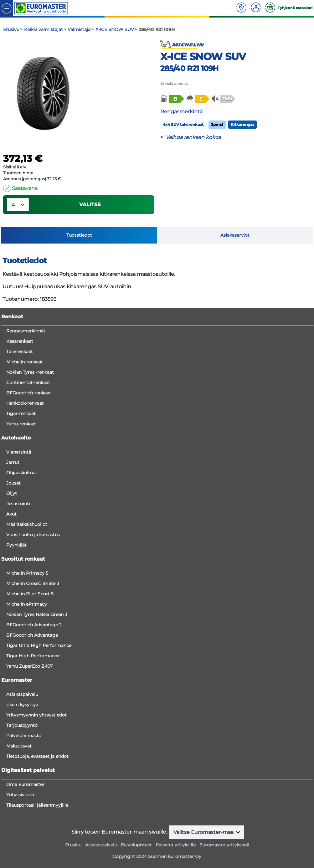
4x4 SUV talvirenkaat (183, 124)
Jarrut (13, 462)
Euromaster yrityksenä (224, 845)
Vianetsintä (19, 452)
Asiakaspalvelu (22, 694)
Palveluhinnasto (24, 736)
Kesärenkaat (20, 341)
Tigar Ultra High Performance (39, 645)
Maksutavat (19, 746)
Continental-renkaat (28, 383)
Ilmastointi (18, 504)
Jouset (13, 483)
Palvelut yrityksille (176, 845)
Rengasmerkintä (181, 112)
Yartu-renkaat (21, 424)
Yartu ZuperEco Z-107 (29, 666)
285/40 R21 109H (189, 68)
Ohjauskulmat (22, 473)
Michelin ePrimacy (27, 604)
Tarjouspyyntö (22, 725)
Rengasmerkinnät (26, 331)
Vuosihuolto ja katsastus (33, 535)
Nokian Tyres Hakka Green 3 (37, 614)
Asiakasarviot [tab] (235, 235)
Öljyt (12, 493)
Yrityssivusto (20, 795)
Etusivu (73, 845)
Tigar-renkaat (21, 413)
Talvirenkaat (20, 352)
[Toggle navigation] (7, 8)
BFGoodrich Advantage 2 (34, 625)
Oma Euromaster (25, 784)
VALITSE (90, 205)
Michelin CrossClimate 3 (33, 583)
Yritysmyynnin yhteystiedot (36, 715)
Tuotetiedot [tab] (79, 235)
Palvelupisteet (136, 845)
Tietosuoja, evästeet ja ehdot (37, 756)
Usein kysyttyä (22, 705)
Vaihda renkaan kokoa (193, 137)
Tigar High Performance (33, 656)
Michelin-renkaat (25, 362)
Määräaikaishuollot (27, 524)
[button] (172, 99)
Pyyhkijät (16, 545)
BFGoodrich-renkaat (29, 393)
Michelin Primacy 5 (27, 573)
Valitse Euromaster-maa (204, 832)
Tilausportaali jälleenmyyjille (37, 805)
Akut (11, 514)
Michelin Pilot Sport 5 (30, 594)
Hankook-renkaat (25, 403)
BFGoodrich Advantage (32, 635)
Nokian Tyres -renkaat (30, 372)
